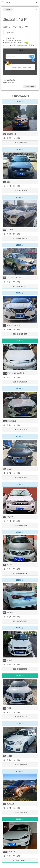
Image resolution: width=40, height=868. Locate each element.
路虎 (4, 517)
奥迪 (4, 469)
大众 (4, 182)
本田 (4, 613)
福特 (4, 660)
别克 (4, 804)
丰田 (4, 565)
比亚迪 (5, 373)
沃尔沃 (5, 421)
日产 (4, 134)
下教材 (8, 2)
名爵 (4, 278)
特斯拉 (5, 852)
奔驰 (4, 230)
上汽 (4, 708)
